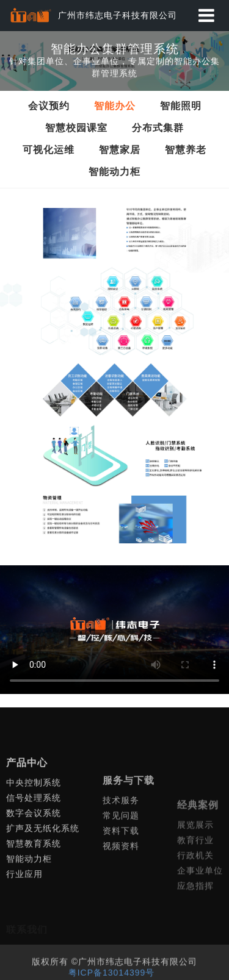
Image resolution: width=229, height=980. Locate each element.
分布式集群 (158, 128)
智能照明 (181, 106)
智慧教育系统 (34, 877)
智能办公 (115, 106)
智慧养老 (186, 150)
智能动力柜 (114, 172)
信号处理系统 (34, 831)
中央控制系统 (34, 816)
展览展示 (195, 871)
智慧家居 (120, 150)
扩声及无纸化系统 (43, 862)
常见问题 (121, 860)
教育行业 (195, 886)
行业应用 (24, 907)
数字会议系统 (34, 846)
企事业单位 (200, 917)
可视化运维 (49, 150)
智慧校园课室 (76, 128)
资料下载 (121, 875)
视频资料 (121, 890)
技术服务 (121, 845)
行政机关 (195, 901)
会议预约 (49, 106)
